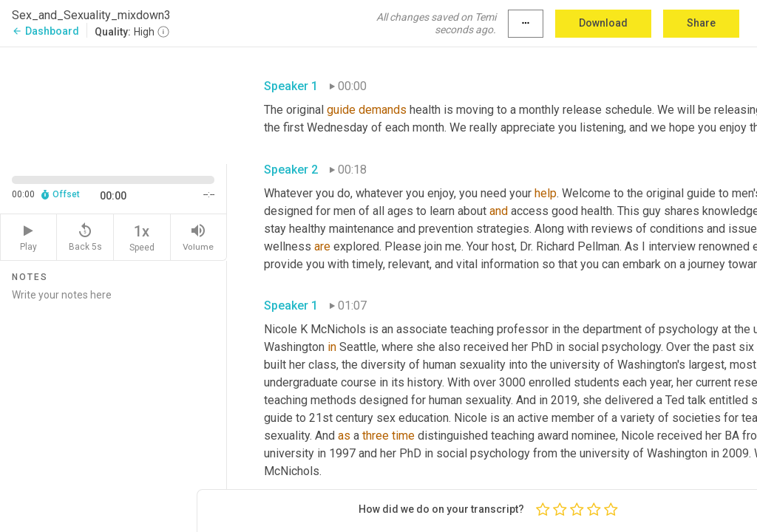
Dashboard (45, 31)
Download (603, 23)
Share (701, 23)
